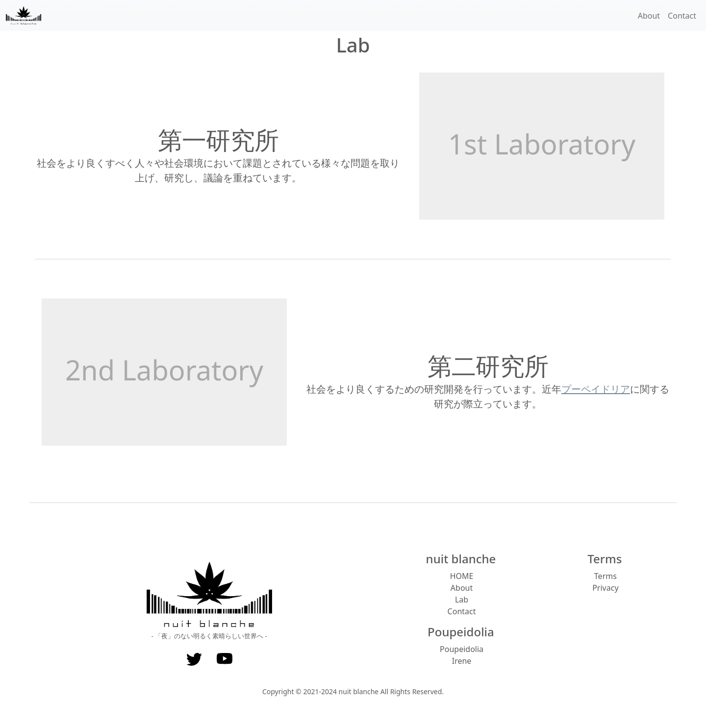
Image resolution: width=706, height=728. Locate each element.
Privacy (605, 588)
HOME (462, 576)
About (649, 16)
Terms (605, 576)
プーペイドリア (596, 389)
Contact (682, 16)
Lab (462, 600)
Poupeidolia (462, 649)
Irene (462, 661)
